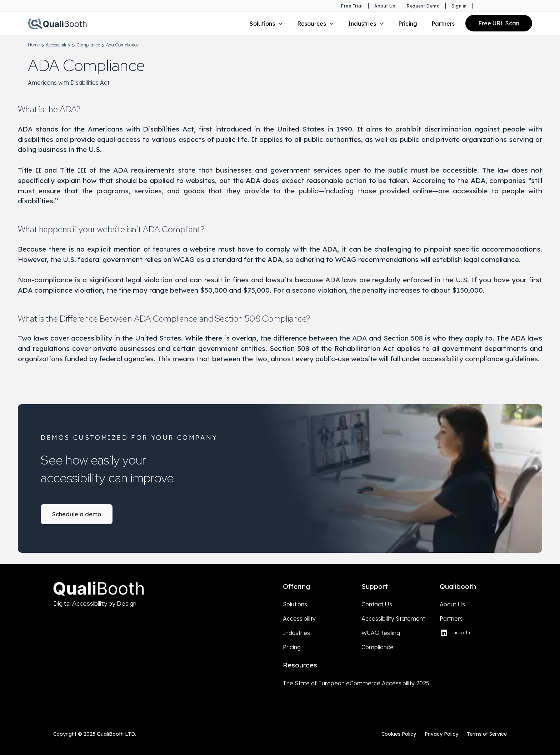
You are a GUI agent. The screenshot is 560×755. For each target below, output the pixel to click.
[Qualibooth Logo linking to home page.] (57, 23)
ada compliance (122, 45)
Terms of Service (487, 734)
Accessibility (299, 619)
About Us (452, 604)
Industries (296, 633)
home (34, 45)
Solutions (295, 604)
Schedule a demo (77, 514)
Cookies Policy (399, 734)
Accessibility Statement (393, 619)
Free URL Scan (499, 23)
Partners (443, 24)
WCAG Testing (381, 633)
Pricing (408, 24)
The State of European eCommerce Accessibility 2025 (356, 683)
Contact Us (377, 604)
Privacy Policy (441, 734)
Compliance (377, 647)
